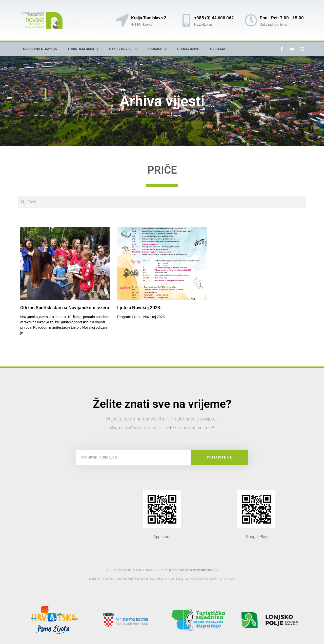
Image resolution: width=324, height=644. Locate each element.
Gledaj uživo (188, 49)
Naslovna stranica (40, 49)
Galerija (218, 49)
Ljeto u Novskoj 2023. (139, 308)
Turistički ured (83, 49)
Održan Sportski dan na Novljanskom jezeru (65, 308)
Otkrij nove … (123, 49)
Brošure (157, 49)
